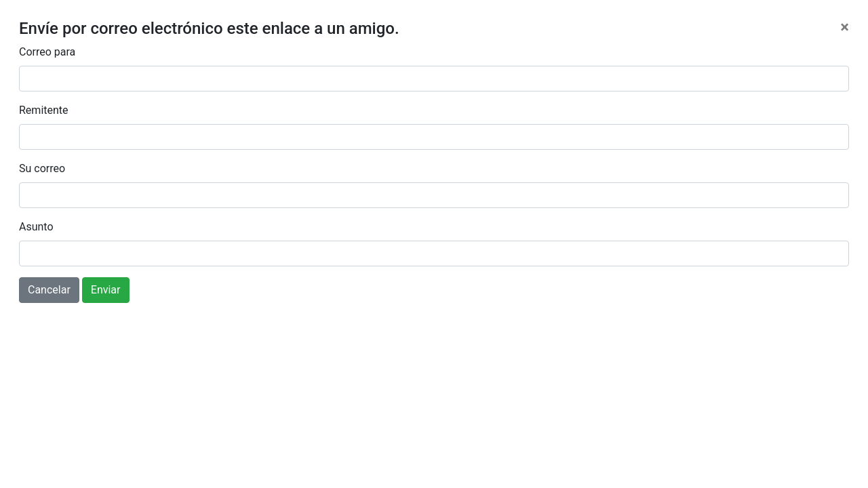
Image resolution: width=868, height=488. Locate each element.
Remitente (44, 110)
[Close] (845, 27)
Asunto (36, 227)
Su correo (42, 168)
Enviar (106, 290)
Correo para (47, 52)
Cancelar (49, 290)
